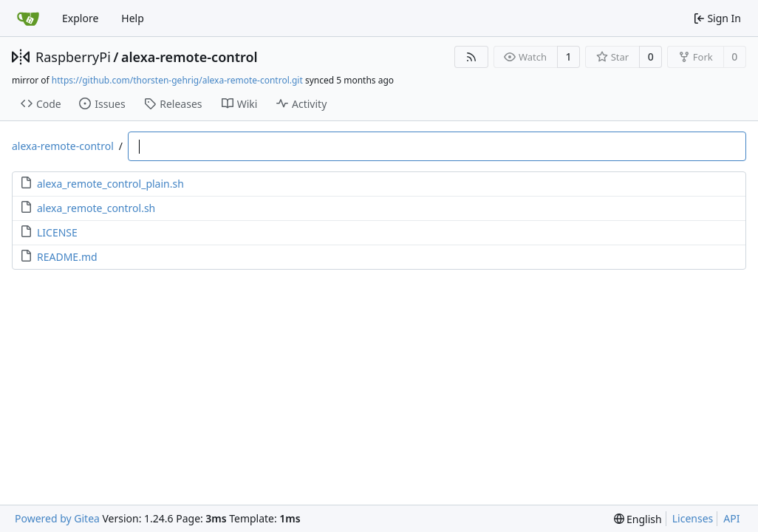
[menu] (638, 519)
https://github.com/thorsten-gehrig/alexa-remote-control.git (177, 80)
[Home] (28, 18)
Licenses (693, 518)
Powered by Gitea (57, 518)
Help (133, 18)
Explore (80, 18)
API (731, 518)
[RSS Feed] (471, 57)
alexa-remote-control (189, 57)
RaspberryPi (73, 57)
